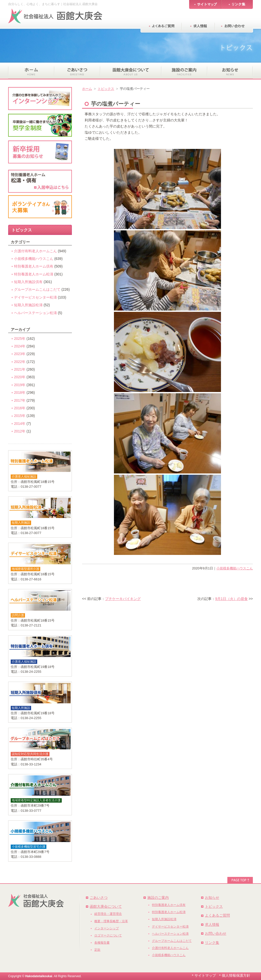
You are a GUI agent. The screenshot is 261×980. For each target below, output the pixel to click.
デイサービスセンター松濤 (35, 297)
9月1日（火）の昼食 (231, 599)
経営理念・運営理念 (108, 914)
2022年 (20, 362)
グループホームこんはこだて (37, 289)
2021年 (20, 369)
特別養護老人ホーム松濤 (34, 274)
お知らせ (212, 898)
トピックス (106, 89)
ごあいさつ (99, 898)
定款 (97, 950)
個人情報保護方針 (236, 975)
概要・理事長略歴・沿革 (111, 921)
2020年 (20, 377)
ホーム (87, 89)
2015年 (20, 416)
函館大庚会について (106, 906)
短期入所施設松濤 (28, 305)
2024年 (20, 346)
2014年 (20, 424)
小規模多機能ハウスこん (235, 568)
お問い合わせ (216, 933)
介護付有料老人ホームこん (35, 251)
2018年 (20, 393)
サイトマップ (205, 975)
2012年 (20, 431)
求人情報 (212, 925)
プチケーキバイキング (123, 599)
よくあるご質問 (217, 915)
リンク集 (212, 943)
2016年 (20, 408)
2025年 (20, 339)
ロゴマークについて (108, 935)
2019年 (20, 385)
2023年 (20, 354)
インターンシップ (107, 928)
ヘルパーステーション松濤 (35, 313)
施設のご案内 (158, 898)
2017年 (20, 400)
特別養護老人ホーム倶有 (34, 266)
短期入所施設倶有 (28, 282)
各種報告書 (102, 943)
